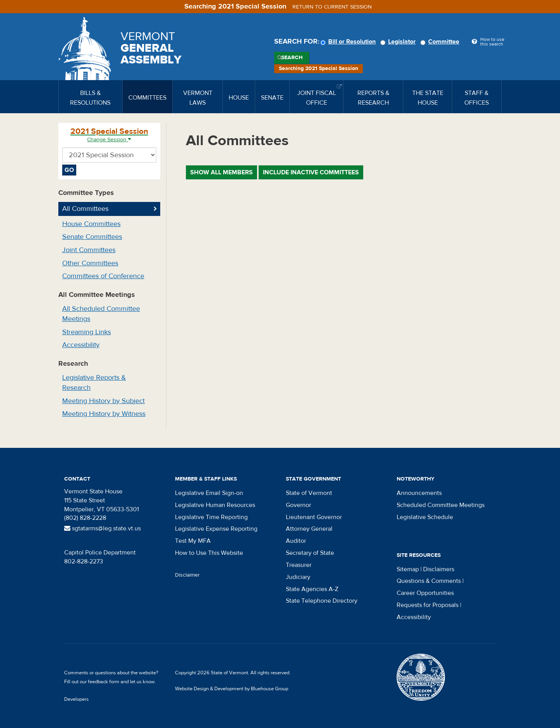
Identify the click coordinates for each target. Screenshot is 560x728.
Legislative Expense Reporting (216, 529)
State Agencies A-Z (312, 589)
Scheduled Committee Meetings (441, 505)
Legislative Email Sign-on (209, 493)
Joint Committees (89, 250)
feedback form (104, 682)
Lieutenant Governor (314, 517)
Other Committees (90, 263)
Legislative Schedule (425, 517)
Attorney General (309, 529)
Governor (298, 505)
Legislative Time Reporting (211, 517)
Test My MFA (193, 541)
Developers (76, 699)
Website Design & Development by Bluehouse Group (232, 689)
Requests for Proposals (428, 605)
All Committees (85, 209)
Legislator (399, 42)
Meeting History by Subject (103, 401)
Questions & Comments (429, 581)
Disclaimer (187, 575)
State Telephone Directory (322, 601)
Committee (441, 42)
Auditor (296, 541)
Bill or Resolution (349, 42)
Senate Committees (92, 237)
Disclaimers (439, 569)
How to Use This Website (209, 553)
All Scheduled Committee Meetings (101, 314)
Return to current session (332, 7)
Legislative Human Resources (215, 505)
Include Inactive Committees (311, 172)
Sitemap (408, 569)
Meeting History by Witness (104, 414)
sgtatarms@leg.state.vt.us (102, 528)
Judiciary (298, 577)
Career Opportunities (425, 593)
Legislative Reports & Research (94, 383)
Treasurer (299, 565)
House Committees (91, 224)
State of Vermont (309, 493)
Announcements (419, 493)
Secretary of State (310, 553)
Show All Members (221, 172)
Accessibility (81, 345)
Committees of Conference (103, 276)
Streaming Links (87, 332)
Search (292, 58)
